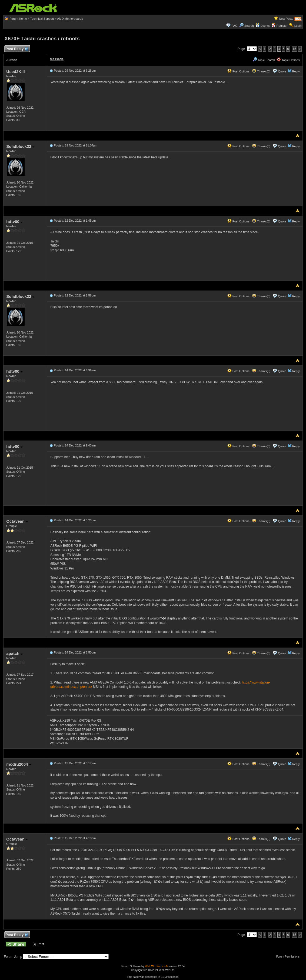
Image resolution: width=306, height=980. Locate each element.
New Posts (286, 19)
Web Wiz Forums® (156, 966)
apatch (14, 653)
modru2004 (19, 764)
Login (298, 26)
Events (263, 26)
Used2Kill (17, 71)
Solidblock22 (20, 146)
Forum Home (18, 19)
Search (249, 26)
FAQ (235, 26)
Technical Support (42, 19)
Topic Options (288, 60)
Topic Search (264, 60)
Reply (296, 71)
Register (282, 26)
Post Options (238, 71)
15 (294, 49)
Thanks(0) (261, 71)
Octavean (17, 521)
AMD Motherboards (70, 19)
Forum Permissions (289, 957)
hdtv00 (14, 221)
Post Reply (16, 49)
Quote (282, 71)
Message (57, 59)
